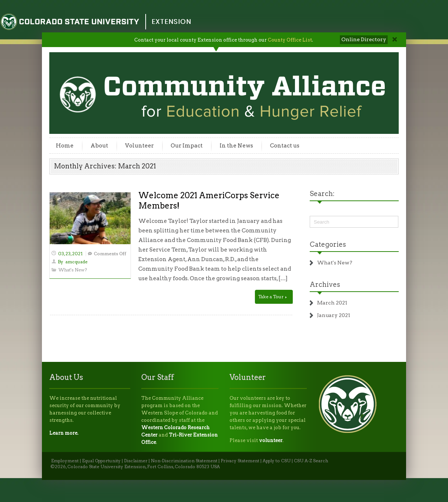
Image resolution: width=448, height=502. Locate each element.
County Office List (290, 40)
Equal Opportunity (101, 461)
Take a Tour (272, 297)
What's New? (73, 270)
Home (65, 146)
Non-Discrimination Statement (184, 461)
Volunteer (139, 146)
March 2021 (332, 303)
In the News (236, 146)
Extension (171, 22)
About (99, 146)
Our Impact (187, 146)
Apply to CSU (277, 461)
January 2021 (334, 315)
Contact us (285, 146)
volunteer (271, 440)
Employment (65, 461)
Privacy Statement (240, 461)
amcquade (77, 262)
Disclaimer (136, 461)
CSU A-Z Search (311, 461)
